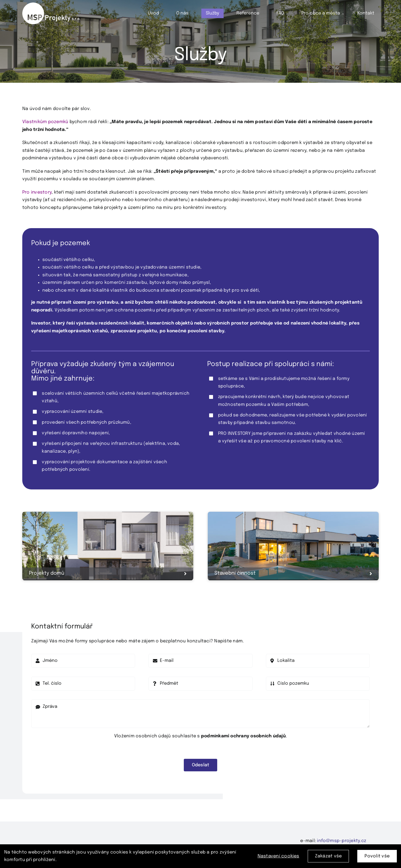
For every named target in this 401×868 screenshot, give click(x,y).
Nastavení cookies (278, 858)
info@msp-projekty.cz (342, 841)
